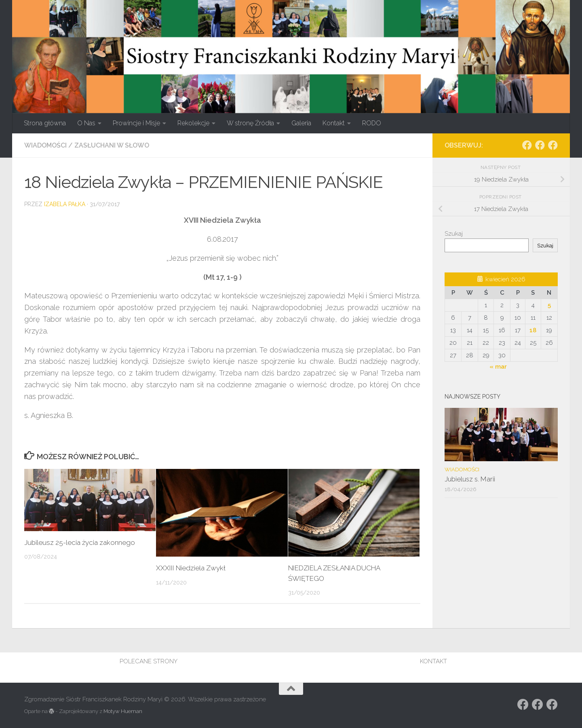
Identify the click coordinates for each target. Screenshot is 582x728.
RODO (372, 123)
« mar (498, 367)
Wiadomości (45, 145)
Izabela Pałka (65, 204)
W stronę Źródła (250, 123)
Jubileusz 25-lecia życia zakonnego (80, 542)
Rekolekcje (193, 123)
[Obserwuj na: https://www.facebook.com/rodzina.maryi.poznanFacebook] (540, 145)
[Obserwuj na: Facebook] (527, 145)
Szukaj (454, 234)
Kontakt (334, 123)
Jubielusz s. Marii (470, 479)
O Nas (86, 123)
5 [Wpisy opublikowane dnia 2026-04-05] (549, 305)
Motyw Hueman (123, 711)
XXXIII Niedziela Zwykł (191, 568)
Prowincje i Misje (136, 123)
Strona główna (45, 123)
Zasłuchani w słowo (112, 145)
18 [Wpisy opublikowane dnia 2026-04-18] (533, 330)
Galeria (301, 123)
